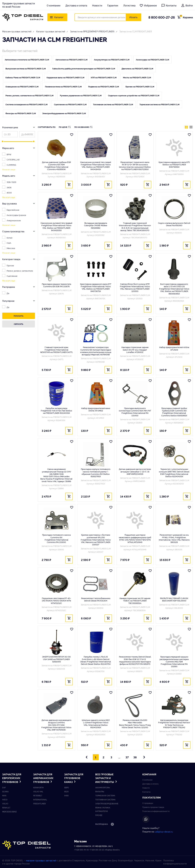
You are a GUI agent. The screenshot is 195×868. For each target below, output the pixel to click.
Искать (133, 17)
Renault (6, 808)
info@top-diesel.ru (112, 850)
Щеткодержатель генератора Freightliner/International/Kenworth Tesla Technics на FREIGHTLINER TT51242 (174, 724)
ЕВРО (67, 787)
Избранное (148, 5)
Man (4, 795)
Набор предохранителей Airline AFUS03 (174, 348)
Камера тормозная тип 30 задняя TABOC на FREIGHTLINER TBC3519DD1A (135, 601)
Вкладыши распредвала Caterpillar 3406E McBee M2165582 (96, 225)
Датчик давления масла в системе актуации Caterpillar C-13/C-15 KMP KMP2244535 (135, 471)
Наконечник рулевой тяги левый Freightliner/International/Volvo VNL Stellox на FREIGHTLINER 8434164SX (96, 166)
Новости (97, 5)
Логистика (129, 5)
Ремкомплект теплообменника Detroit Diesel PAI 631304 (96, 599)
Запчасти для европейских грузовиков (12, 778)
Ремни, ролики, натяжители (20, 271)
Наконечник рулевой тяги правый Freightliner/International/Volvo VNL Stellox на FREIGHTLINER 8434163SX (56, 227)
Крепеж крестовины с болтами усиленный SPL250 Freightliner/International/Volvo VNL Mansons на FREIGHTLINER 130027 (96, 540)
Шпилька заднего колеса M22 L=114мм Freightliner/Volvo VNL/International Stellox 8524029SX (96, 724)
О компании (54, 5)
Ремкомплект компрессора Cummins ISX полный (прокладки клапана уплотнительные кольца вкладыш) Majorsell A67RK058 (96, 351)
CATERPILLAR (13, 159)
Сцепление (12, 276)
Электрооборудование (107, 804)
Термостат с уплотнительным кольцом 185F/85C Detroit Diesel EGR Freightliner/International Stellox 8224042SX (174, 473)
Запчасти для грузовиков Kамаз (74, 778)
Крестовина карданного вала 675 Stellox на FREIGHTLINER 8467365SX (174, 164)
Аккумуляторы (103, 787)
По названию (83, 127)
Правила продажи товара (153, 807)
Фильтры (100, 791)
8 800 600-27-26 (162, 17)
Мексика (11, 248)
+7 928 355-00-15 (97, 850)
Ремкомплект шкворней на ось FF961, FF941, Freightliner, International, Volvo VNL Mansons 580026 (174, 538)
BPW (9, 154)
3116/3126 (11, 182)
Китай (9, 238)
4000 (9, 193)
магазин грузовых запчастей (41, 860)
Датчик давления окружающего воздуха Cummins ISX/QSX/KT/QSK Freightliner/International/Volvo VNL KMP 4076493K (56, 725)
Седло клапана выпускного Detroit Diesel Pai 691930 (174, 224)
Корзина (186, 17)
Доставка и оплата (76, 5)
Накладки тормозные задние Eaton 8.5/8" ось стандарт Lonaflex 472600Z (135, 350)
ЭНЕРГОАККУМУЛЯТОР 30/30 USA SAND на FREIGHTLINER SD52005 (56, 659)
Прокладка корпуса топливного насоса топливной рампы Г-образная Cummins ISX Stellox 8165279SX (96, 473)
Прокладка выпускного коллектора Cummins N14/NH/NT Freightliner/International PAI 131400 (135, 412)
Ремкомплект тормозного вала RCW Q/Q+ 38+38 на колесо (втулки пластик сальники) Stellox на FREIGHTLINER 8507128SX (135, 166)
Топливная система (105, 799)
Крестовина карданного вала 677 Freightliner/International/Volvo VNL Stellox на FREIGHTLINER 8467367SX (96, 288)
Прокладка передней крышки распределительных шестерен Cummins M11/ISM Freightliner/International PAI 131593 (174, 661)
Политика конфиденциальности (156, 811)
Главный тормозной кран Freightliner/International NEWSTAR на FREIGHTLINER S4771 (56, 350)
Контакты (169, 5)
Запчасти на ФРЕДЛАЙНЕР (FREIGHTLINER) (92, 31)
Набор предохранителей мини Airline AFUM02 (96, 409)
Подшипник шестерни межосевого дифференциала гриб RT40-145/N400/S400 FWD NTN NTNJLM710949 (135, 538)
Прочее (10, 265)
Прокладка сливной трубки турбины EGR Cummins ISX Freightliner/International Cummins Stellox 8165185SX (174, 412)
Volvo (5, 804)
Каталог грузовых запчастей (51, 31)
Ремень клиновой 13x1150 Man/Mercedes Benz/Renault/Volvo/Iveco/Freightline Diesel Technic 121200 (135, 724)
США (9, 243)
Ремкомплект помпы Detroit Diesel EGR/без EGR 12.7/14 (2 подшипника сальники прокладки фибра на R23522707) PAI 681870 (135, 660)
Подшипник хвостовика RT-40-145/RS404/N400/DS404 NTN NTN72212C (56, 601)
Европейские (13, 210)
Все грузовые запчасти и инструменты (106, 778)
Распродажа (105, 824)
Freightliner (39, 804)
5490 (66, 795)
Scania (5, 791)
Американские (14, 220)
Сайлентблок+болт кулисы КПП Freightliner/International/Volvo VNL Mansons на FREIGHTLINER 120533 (135, 288)
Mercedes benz (9, 812)
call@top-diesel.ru (164, 831)
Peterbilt (38, 795)
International (40, 799)
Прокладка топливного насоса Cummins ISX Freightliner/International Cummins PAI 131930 (56, 538)
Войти (187, 5)
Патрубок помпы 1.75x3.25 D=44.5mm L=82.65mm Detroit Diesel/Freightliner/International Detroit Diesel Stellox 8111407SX (96, 660)
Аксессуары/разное (16, 215)
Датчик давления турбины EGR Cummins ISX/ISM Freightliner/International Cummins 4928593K (56, 166)
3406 (9, 187)
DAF (4, 787)
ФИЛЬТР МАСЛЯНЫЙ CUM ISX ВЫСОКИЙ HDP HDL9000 (174, 599)
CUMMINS (11, 165)
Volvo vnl (38, 791)
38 (135, 757)
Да (8, 293)
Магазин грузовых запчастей (17, 31)
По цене (65, 127)
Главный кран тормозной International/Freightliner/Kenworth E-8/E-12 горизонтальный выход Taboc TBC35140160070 (135, 227)
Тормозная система (105, 795)
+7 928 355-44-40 (81, 850)
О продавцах (148, 803)
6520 (66, 791)
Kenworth (38, 787)
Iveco (5, 799)
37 (127, 757)
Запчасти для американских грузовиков (43, 778)
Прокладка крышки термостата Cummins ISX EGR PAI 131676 (56, 285)
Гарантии (113, 5)
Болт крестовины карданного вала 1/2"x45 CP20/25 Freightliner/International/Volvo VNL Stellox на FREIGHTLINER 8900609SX (174, 289)
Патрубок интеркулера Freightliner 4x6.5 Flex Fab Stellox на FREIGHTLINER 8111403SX (56, 411)
